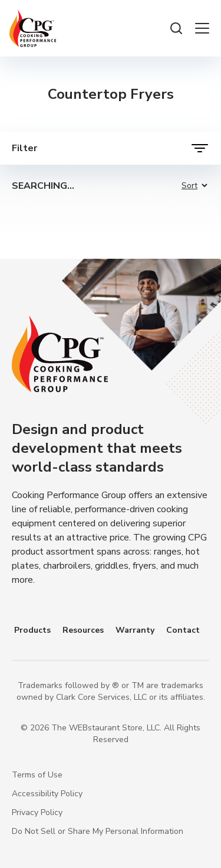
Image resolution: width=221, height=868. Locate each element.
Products (32, 630)
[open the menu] (202, 28)
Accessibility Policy (47, 794)
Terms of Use (37, 775)
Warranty (135, 630)
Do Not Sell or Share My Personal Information (98, 831)
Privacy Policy (37, 812)
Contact (183, 630)
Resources (83, 630)
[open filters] (111, 148)
